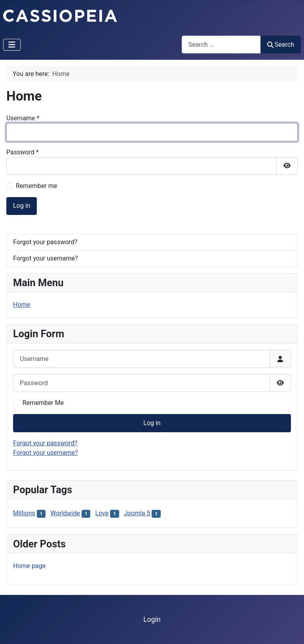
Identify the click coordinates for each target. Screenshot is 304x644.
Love (102, 513)
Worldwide (65, 513)
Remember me (36, 186)
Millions (24, 513)
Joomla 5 (137, 513)
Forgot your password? (45, 242)
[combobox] (221, 45)
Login (152, 619)
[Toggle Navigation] (12, 45)
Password (23, 152)
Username (23, 118)
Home (22, 305)
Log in (22, 206)
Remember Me (43, 403)
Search (281, 45)
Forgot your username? (46, 258)
